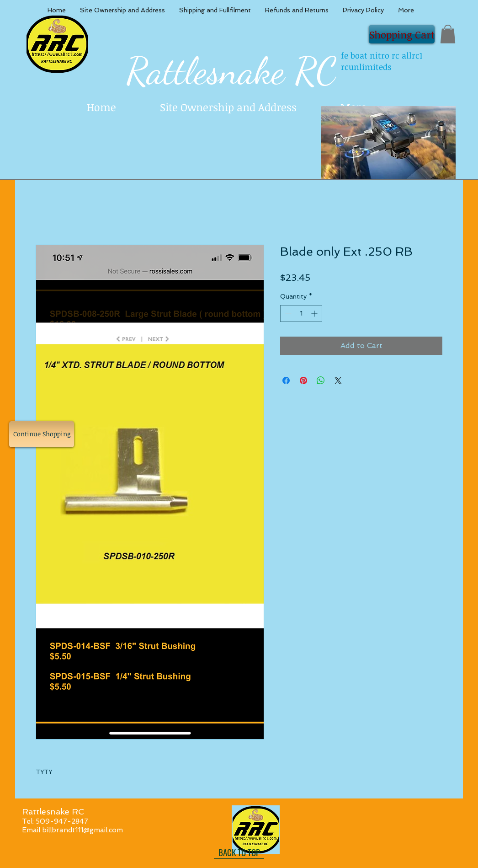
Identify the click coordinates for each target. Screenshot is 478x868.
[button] (448, 34)
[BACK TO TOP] (239, 852)
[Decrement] (287, 313)
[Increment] (315, 313)
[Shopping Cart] (402, 34)
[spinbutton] (301, 313)
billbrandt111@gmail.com (82, 830)
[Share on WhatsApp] (321, 380)
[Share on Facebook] (286, 380)
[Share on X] (338, 380)
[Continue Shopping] (42, 434)
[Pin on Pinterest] (303, 380)
